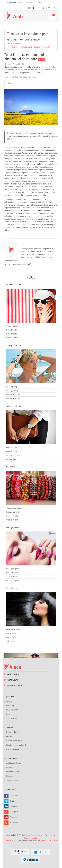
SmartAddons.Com (31, 838)
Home (9, 44)
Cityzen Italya (12, 459)
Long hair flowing (13, 629)
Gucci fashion (12, 334)
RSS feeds (14, 822)
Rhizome (10, 776)
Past (8, 714)
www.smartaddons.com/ (21, 264)
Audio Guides (12, 719)
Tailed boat (11, 641)
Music (18, 44)
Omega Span (12, 447)
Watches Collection (14, 406)
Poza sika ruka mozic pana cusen (31, 3)
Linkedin (13, 806)
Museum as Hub (13, 772)
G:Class (10, 736)
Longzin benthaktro (14, 512)
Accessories (11, 467)
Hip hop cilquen (12, 581)
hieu (9, 64)
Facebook (14, 796)
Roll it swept (11, 633)
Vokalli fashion (12, 338)
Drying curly (11, 637)
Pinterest (14, 817)
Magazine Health (13, 674)
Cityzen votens (12, 520)
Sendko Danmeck (13, 455)
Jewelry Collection (14, 345)
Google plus (15, 812)
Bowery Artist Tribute (14, 741)
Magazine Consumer (14, 686)
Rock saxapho (12, 573)
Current (9, 701)
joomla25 (23, 77)
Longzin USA (12, 451)
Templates (14, 77)
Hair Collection (12, 588)
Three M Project (13, 780)
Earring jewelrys (13, 391)
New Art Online (12, 710)
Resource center (13, 749)
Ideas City (10, 767)
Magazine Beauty (13, 680)
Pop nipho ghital (13, 569)
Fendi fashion (12, 330)
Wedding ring (12, 387)
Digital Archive (12, 732)
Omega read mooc (14, 508)
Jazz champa (12, 577)
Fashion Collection (14, 285)
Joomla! (8, 841)
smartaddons (34, 77)
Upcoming (10, 705)
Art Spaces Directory (14, 763)
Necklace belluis (13, 398)
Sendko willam (12, 516)
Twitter (13, 801)
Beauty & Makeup (13, 527)
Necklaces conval (13, 395)
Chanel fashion (12, 326)
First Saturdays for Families (17, 745)
